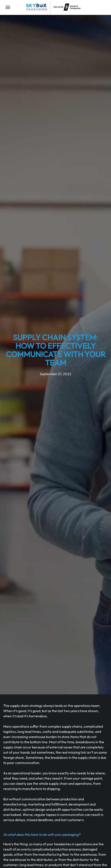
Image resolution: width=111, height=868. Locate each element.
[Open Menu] (8, 7)
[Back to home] (53, 7)
